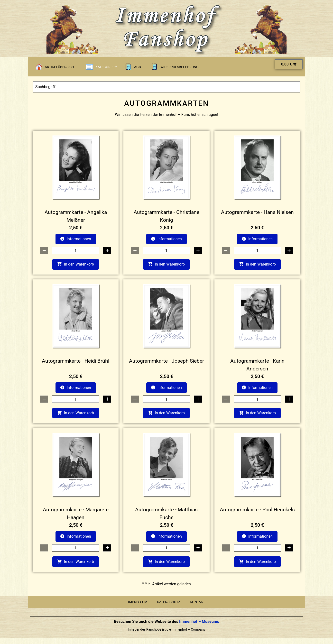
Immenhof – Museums (199, 621)
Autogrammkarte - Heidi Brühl (76, 361)
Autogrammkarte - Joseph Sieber (166, 361)
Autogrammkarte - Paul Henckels (257, 510)
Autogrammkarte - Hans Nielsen (257, 212)
